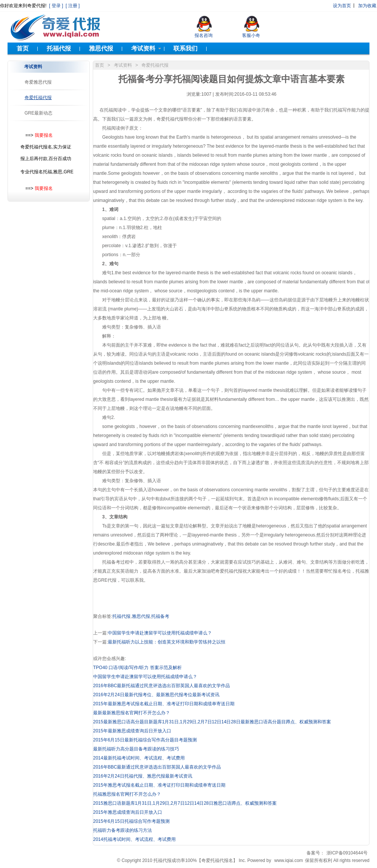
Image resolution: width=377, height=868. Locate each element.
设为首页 (342, 6)
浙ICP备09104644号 (347, 853)
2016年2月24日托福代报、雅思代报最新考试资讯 (143, 776)
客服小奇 (251, 35)
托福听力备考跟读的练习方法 (123, 830)
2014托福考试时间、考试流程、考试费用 (134, 839)
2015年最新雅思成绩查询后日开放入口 (132, 731)
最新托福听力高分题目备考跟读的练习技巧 (136, 749)
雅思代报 (141, 616)
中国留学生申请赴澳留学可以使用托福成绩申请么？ (160, 633)
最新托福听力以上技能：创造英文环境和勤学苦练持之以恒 (167, 642)
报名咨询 (204, 35)
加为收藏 (367, 6)
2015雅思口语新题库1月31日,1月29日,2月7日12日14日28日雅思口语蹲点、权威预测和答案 (185, 803)
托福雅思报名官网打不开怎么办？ (127, 794)
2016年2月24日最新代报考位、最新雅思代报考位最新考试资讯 (156, 695)
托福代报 (121, 616)
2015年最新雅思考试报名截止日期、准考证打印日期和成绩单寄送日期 (164, 704)
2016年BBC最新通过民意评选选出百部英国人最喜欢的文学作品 (157, 767)
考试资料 (123, 65)
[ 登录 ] (56, 6)
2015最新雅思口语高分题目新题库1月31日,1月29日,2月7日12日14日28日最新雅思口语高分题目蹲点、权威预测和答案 (212, 722)
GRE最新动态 (38, 113)
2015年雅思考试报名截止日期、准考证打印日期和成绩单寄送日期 (159, 785)
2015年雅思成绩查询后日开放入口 (128, 812)
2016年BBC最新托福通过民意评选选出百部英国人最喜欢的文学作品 (162, 686)
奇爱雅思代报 (38, 82)
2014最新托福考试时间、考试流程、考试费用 (139, 758)
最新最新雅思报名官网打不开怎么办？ (132, 713)
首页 (100, 65)
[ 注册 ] (72, 6)
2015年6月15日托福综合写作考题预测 (131, 821)
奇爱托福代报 (38, 98)
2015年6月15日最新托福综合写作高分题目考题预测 (145, 740)
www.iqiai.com (289, 860)
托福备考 (160, 616)
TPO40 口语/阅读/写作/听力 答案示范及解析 (137, 668)
